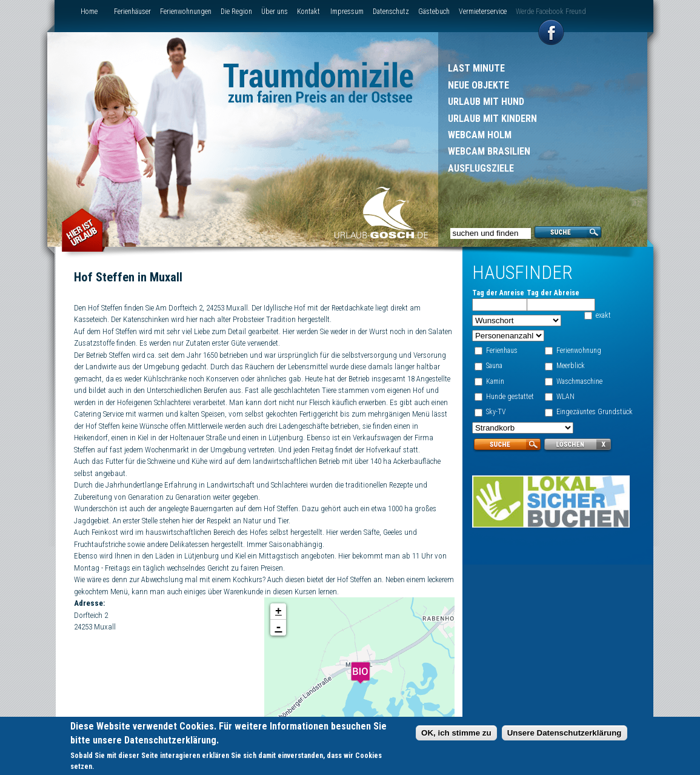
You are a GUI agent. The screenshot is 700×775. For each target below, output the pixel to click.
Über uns (275, 12)
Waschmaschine (579, 381)
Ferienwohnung (578, 351)
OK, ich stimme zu (456, 735)
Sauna (493, 366)
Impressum (347, 12)
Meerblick (570, 366)
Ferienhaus (501, 351)
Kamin (494, 381)
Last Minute (476, 68)
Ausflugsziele (481, 168)
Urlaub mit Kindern (492, 119)
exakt (603, 315)
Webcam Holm (480, 135)
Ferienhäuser (132, 12)
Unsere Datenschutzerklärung (565, 735)
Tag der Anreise (497, 293)
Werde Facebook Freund (551, 12)
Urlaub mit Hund (486, 102)
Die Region (236, 12)
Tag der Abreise (552, 293)
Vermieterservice (483, 12)
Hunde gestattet (509, 397)
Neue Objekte (478, 85)
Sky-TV (495, 412)
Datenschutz (391, 12)
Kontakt (308, 12)
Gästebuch (434, 12)
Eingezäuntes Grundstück (594, 412)
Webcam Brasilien (489, 151)
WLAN (565, 397)
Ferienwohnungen (186, 12)
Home (89, 12)
